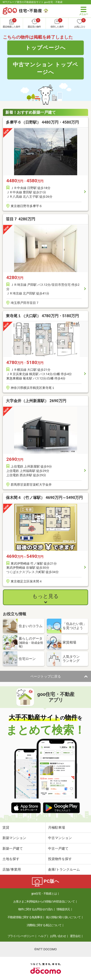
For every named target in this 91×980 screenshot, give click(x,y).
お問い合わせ (58, 936)
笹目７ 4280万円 (21, 219)
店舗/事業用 (12, 869)
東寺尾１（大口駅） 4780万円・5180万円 (42, 316)
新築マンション (14, 838)
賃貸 (6, 827)
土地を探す (11, 859)
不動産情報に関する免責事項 (25, 917)
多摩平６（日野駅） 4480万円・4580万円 (42, 122)
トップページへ (45, 48)
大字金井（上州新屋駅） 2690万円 (36, 401)
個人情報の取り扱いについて (63, 917)
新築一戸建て (13, 848)
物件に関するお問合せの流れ (36, 909)
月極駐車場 (57, 827)
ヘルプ (42, 936)
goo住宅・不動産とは (44, 894)
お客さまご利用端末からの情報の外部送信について (44, 902)
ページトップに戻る (46, 676)
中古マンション (60, 838)
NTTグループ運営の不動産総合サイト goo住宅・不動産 (33, 2)
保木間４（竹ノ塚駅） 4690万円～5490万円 (44, 498)
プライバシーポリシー (21, 936)
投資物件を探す (60, 859)
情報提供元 (63, 909)
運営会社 (75, 936)
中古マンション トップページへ (45, 68)
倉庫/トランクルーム (64, 869)
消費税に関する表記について (44, 925)
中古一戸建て (58, 848)
